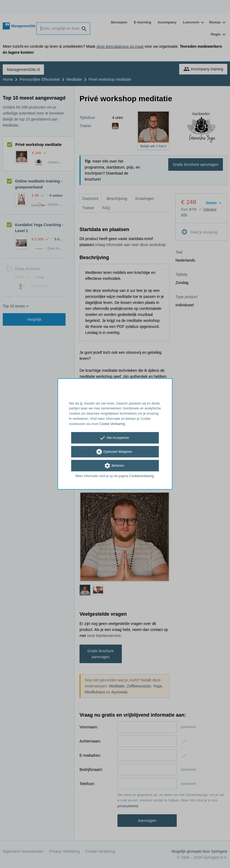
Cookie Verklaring (112, 424)
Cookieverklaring (141, 476)
